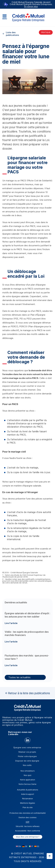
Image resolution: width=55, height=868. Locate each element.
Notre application (28, 780)
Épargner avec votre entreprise (27, 748)
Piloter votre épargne (27, 756)
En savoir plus (31, 6)
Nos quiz (28, 775)
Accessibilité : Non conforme (28, 831)
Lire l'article (11, 623)
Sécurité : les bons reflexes (28, 826)
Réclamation (27, 799)
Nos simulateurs (28, 771)
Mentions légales (28, 803)
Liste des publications (12, 34)
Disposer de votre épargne (27, 761)
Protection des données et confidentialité (28, 813)
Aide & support (28, 794)
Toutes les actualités (19, 677)
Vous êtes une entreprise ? (28, 837)
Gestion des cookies (27, 817)
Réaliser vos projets (27, 752)
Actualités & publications (28, 790)
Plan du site (28, 807)
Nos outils (27, 765)
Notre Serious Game (27, 784)
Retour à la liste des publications (29, 693)
